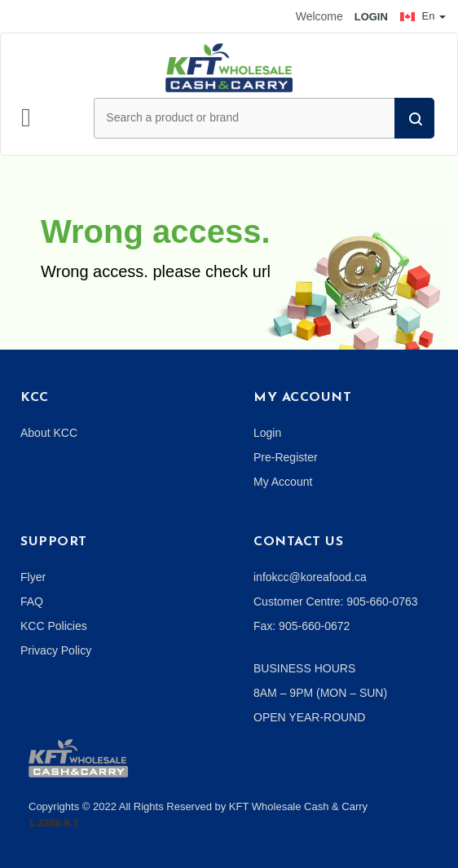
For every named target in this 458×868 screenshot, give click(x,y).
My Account (283, 482)
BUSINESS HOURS (304, 668)
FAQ (32, 601)
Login (267, 433)
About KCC (49, 433)
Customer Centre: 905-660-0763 (336, 601)
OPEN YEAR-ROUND (309, 717)
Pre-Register (286, 457)
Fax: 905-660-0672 (302, 626)
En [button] (423, 16)
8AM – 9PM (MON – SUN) (320, 693)
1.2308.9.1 (53, 823)
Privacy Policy (56, 650)
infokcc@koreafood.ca (310, 577)
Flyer (33, 577)
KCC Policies (54, 626)
